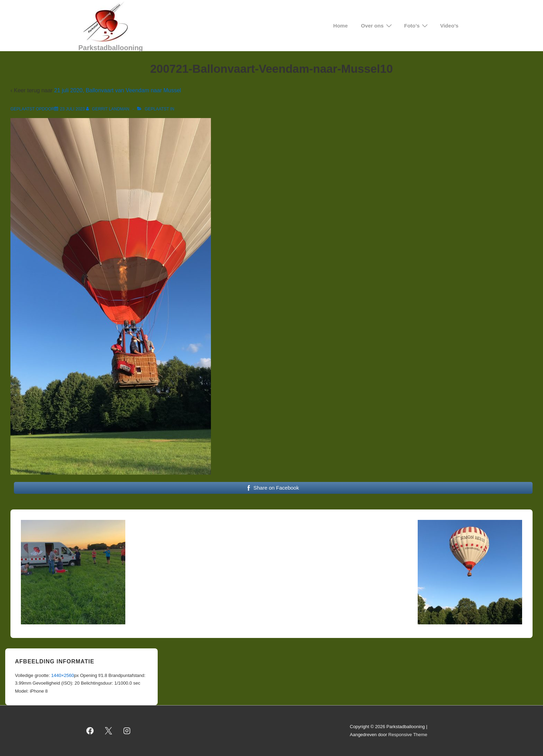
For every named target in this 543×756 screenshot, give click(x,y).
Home (340, 26)
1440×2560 (62, 675)
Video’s (449, 26)
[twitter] (109, 731)
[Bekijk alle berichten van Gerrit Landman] (108, 109)
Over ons (377, 26)
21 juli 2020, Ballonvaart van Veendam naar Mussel (117, 90)
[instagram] (127, 731)
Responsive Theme (408, 735)
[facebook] (90, 731)
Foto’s (417, 26)
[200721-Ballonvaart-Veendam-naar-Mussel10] (72, 109)
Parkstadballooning (111, 48)
